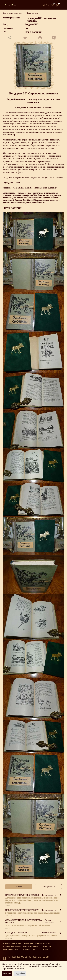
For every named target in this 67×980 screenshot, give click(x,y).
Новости (47, 947)
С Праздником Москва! (17, 933)
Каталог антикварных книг (12, 13)
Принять (7, 973)
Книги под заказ (32, 13)
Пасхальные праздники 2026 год (22, 895)
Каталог (47, 943)
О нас (46, 950)
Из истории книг (10, 950)
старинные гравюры (32, 943)
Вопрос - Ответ (30, 950)
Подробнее (20, 973)
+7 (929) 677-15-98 (38, 957)
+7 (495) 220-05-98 (17, 957)
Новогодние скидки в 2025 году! (22, 910)
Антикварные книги (12, 943)
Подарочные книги (12, 947)
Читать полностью (52, 895)
